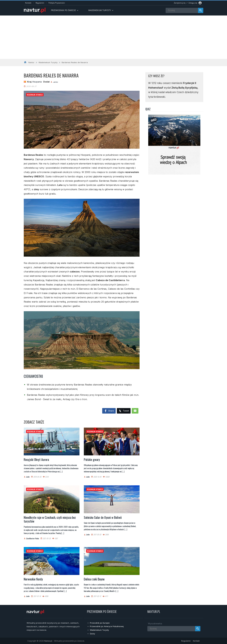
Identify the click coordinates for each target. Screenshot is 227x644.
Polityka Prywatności (57, 3)
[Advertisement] (113, 37)
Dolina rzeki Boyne (94, 579)
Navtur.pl (48, 641)
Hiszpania (37, 82)
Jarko (55, 82)
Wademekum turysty (101, 10)
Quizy (92, 634)
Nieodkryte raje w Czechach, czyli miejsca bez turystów (50, 519)
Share (109, 411)
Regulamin (40, 3)
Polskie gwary (92, 459)
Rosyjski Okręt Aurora (36, 459)
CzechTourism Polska (32, 538)
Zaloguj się (193, 3)
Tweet (124, 411)
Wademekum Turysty (99, 630)
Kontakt (28, 3)
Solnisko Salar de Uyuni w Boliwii (103, 517)
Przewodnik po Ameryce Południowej (107, 626)
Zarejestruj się (180, 3)
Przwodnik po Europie (100, 623)
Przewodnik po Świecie (65, 10)
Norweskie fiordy (33, 579)
